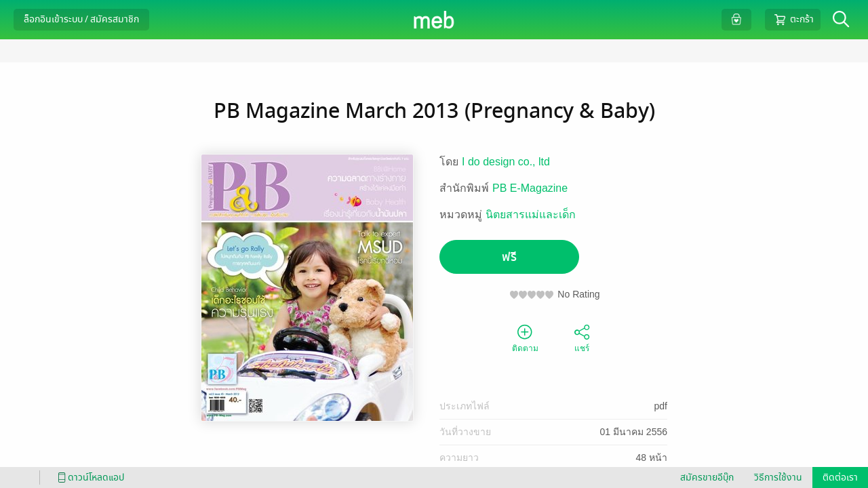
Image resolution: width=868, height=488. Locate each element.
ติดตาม (525, 338)
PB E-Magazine (530, 188)
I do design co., (500, 162)
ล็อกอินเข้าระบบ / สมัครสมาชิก (81, 19)
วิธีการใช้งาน (778, 477)
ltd (544, 162)
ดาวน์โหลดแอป (89, 477)
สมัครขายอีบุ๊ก (707, 477)
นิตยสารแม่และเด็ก (531, 215)
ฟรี (509, 257)
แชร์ (582, 338)
